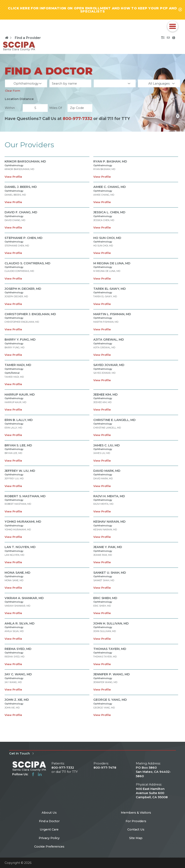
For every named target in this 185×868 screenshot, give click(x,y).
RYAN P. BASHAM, (110, 161)
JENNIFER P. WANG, (112, 674)
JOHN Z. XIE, (17, 700)
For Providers (136, 821)
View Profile (13, 177)
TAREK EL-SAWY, (110, 289)
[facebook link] (33, 774)
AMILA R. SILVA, (20, 623)
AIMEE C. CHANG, (110, 187)
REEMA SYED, (18, 649)
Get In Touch (22, 753)
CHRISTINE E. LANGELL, (114, 420)
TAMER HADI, (18, 365)
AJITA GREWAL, (109, 340)
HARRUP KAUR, (20, 395)
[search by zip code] (80, 108)
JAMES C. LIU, (107, 445)
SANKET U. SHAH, (110, 573)
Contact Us (136, 829)
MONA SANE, (17, 573)
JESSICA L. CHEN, (109, 212)
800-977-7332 (77, 119)
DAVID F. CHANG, (21, 212)
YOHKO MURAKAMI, (23, 522)
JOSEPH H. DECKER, (23, 289)
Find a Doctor (49, 821)
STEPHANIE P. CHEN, (24, 238)
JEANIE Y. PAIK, (108, 547)
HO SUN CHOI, (107, 238)
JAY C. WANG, (18, 674)
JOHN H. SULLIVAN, (111, 623)
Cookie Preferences (49, 847)
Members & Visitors (136, 813)
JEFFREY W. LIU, (20, 471)
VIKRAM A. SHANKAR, (24, 598)
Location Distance (19, 99)
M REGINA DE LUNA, (112, 263)
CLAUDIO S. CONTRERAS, (27, 263)
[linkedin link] (40, 774)
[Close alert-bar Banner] (180, 10)
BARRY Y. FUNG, (20, 340)
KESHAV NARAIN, (109, 522)
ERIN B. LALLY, (19, 420)
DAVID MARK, (107, 471)
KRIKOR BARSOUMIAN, (25, 161)
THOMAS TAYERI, (110, 649)
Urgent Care (49, 829)
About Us (49, 813)
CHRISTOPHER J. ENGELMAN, (30, 314)
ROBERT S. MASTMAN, (25, 496)
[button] (173, 26)
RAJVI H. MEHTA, (109, 496)
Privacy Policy (49, 838)
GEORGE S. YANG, (110, 700)
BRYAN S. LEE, (18, 445)
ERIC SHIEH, (105, 598)
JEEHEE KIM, (106, 395)
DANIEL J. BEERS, (21, 187)
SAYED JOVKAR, (109, 365)
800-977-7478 (105, 768)
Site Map (136, 838)
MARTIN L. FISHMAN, (112, 314)
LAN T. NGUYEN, (20, 547)
